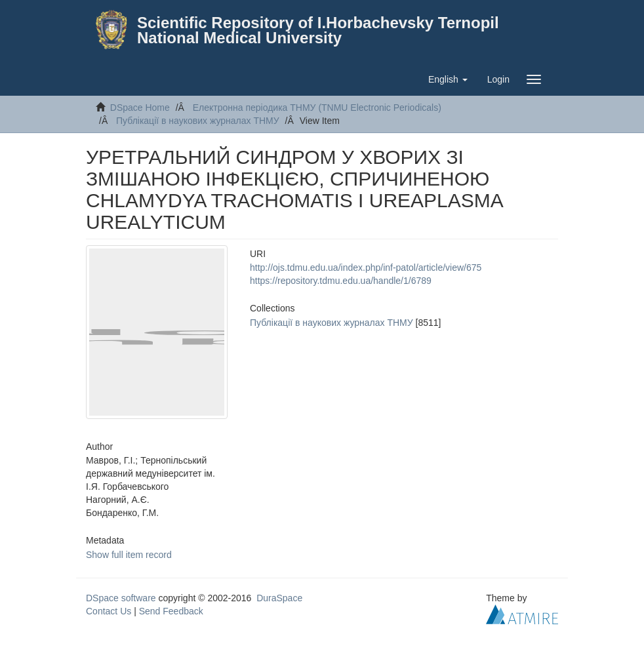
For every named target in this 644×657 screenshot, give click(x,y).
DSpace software (121, 598)
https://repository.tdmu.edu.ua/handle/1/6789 (341, 281)
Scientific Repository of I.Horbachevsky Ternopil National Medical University (318, 30)
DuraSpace (279, 598)
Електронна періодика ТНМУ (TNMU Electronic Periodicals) (317, 108)
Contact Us (109, 611)
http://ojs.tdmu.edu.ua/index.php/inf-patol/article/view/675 (366, 268)
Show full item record (129, 555)
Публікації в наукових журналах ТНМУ (198, 121)
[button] (448, 79)
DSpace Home (140, 108)
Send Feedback (171, 611)
